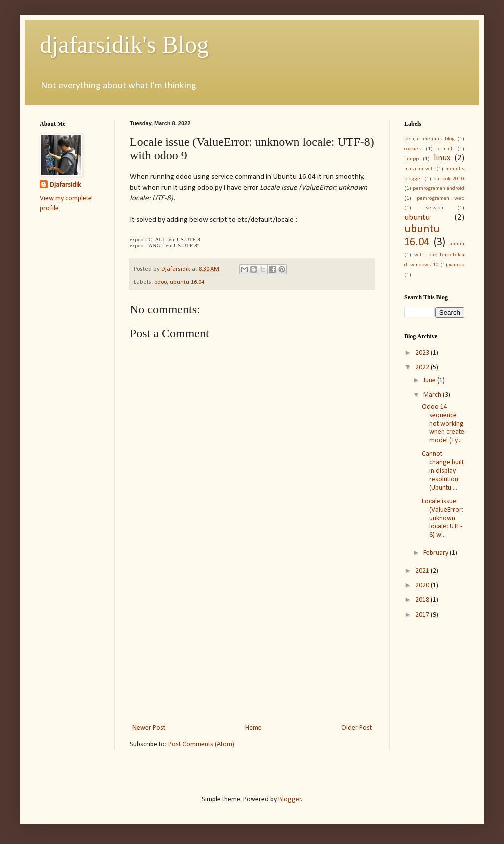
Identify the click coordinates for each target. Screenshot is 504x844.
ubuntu (417, 217)
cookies (412, 149)
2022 (423, 368)
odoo (160, 282)
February (436, 553)
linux (442, 158)
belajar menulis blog (429, 139)
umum (457, 244)
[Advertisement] (252, 639)
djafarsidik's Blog (124, 45)
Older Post (357, 728)
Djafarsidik (65, 185)
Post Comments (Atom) (201, 744)
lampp (411, 159)
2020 (423, 586)
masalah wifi (419, 169)
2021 (423, 571)
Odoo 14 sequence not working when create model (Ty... (443, 424)
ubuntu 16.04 (187, 282)
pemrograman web (441, 198)
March (433, 395)
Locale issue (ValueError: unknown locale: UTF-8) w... (443, 518)
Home (253, 728)
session (434, 208)
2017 (423, 615)
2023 (423, 353)
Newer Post (149, 728)
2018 (423, 600)
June (430, 381)
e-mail (445, 149)
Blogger (290, 799)
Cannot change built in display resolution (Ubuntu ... (443, 471)
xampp (456, 265)
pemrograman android (438, 188)
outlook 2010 (449, 179)
